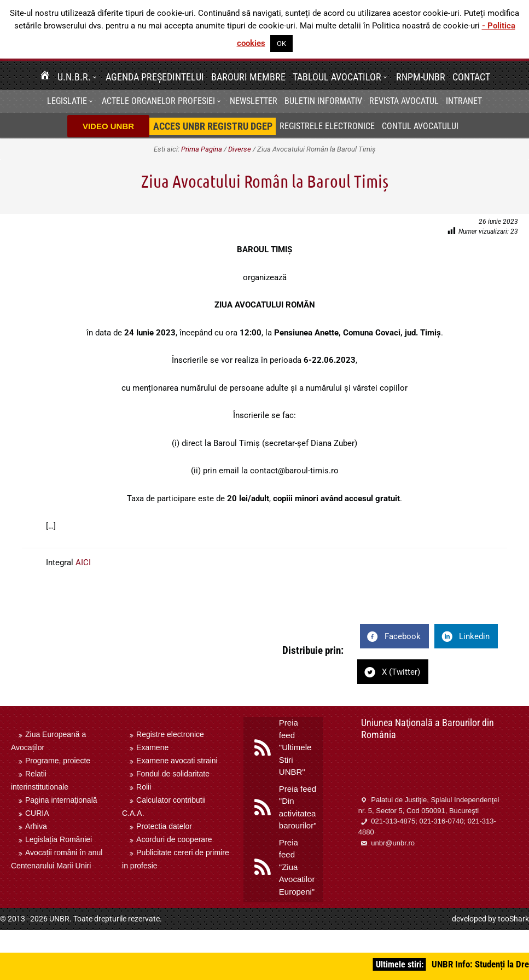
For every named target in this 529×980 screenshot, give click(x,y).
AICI (83, 563)
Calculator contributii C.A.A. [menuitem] (164, 807)
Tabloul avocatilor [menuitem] (337, 77)
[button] (96, 77)
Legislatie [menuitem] (67, 101)
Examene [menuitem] (152, 747)
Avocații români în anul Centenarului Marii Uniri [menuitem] (57, 859)
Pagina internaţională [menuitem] (61, 800)
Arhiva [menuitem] (36, 826)
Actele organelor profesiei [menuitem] (158, 101)
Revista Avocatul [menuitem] (404, 101)
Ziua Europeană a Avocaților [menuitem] (48, 741)
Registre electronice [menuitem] (170, 734)
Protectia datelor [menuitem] (164, 826)
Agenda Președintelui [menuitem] (155, 77)
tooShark (513, 919)
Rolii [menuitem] (144, 787)
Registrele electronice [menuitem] (327, 126)
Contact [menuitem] (471, 77)
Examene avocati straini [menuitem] (177, 761)
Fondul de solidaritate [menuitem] (173, 774)
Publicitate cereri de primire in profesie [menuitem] (176, 859)
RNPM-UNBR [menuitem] (421, 77)
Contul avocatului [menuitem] (420, 126)
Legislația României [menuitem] (59, 839)
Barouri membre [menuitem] (248, 77)
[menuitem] (45, 77)
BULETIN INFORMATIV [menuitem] (323, 101)
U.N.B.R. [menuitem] (74, 77)
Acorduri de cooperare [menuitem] (174, 839)
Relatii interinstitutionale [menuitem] (40, 780)
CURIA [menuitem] (37, 813)
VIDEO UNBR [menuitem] (108, 126)
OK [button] (281, 44)
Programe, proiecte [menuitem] (58, 761)
